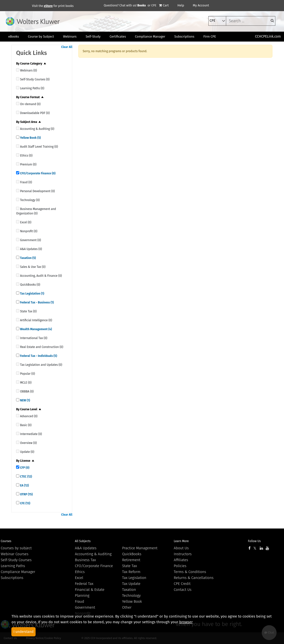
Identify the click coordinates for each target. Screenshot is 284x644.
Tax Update (131, 584)
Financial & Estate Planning (90, 593)
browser (186, 622)
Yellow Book (30, 138)
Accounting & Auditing (93, 554)
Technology (131, 596)
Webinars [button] (70, 36)
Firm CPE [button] (210, 36)
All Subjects (83, 541)
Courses (6, 541)
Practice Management (140, 548)
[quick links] (18, 70)
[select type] (217, 21)
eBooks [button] (13, 36)
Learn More (181, 541)
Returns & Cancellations (194, 578)
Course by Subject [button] (41, 36)
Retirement (131, 560)
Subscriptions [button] (184, 36)
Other (127, 607)
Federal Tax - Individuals (38, 356)
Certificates (118, 36)
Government (85, 607)
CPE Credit (182, 584)
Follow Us (254, 541)
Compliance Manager (18, 572)
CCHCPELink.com (268, 36)
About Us (181, 548)
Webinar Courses (15, 554)
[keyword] (251, 21)
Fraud (79, 601)
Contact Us (183, 590)
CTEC (26, 477)
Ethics (80, 572)
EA (24, 485)
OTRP (26, 494)
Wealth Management (36, 329)
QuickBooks (132, 554)
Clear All (67, 47)
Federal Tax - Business (37, 302)
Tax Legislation (32, 294)
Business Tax (85, 560)
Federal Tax (84, 584)
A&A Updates (86, 548)
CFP (24, 468)
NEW (25, 400)
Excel (79, 578)
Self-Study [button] (93, 36)
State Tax (130, 566)
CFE (25, 503)
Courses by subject (16, 548)
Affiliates (181, 560)
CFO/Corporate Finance (37, 173)
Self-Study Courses (16, 560)
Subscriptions (12, 578)
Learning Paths (13, 566)
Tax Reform (131, 572)
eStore (48, 6)
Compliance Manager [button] (150, 36)
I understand (23, 632)
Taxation (28, 258)
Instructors (183, 554)
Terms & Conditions (190, 572)
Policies (180, 566)
